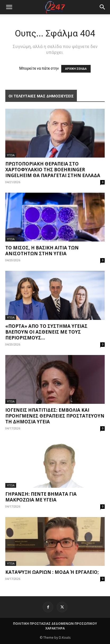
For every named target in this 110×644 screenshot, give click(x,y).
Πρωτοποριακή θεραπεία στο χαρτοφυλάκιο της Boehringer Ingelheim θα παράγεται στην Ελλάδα (53, 170)
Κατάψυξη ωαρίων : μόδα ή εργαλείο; (52, 572)
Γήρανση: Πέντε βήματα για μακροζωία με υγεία (41, 497)
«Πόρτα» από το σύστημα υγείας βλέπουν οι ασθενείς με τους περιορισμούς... (46, 332)
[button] (103, 7)
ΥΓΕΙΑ (11, 155)
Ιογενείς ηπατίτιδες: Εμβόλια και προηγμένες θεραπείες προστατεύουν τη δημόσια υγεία (55, 416)
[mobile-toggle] (9, 7)
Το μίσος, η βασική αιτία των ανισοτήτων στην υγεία (42, 251)
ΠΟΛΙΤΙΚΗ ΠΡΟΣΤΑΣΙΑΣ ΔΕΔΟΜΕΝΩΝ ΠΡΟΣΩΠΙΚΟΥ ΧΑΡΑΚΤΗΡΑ (55, 626)
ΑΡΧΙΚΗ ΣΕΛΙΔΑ (76, 69)
